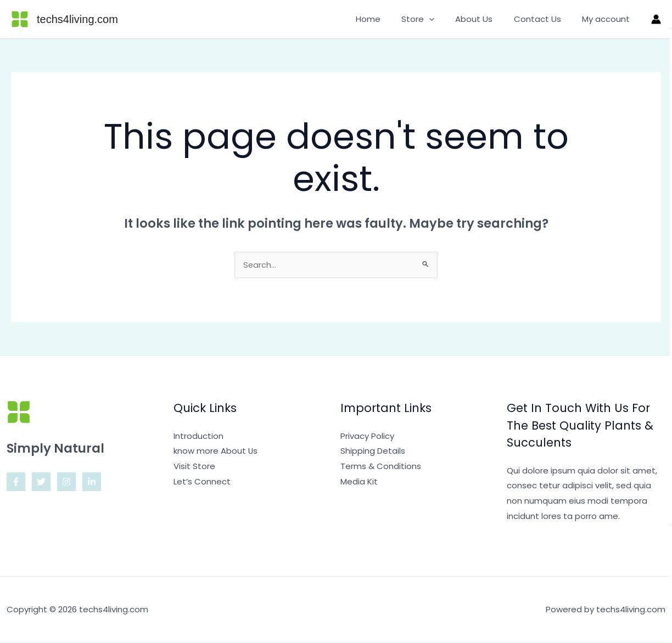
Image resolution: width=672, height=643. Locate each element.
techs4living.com (77, 19)
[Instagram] (66, 482)
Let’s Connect (202, 482)
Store (434, 19)
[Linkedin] (92, 482)
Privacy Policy (367, 436)
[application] (445, 19)
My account (608, 19)
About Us (485, 19)
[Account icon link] (656, 19)
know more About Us (216, 451)
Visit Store (194, 467)
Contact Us (544, 19)
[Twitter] (41, 482)
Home (388, 19)
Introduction (198, 436)
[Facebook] (16, 482)
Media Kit (359, 482)
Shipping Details (373, 451)
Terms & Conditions (381, 467)
